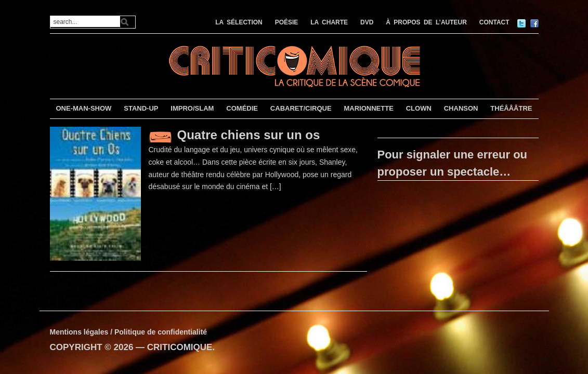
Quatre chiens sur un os (249, 135)
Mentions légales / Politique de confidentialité (129, 332)
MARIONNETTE (368, 108)
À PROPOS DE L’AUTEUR (426, 22)
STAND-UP (141, 108)
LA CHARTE (329, 22)
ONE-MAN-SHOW (83, 108)
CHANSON (461, 108)
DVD (367, 22)
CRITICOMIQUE (180, 347)
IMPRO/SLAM (192, 108)
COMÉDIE (242, 108)
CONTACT (494, 22)
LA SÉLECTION (239, 22)
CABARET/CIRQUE (301, 108)
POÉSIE (287, 22)
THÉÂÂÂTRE (511, 108)
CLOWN (419, 108)
